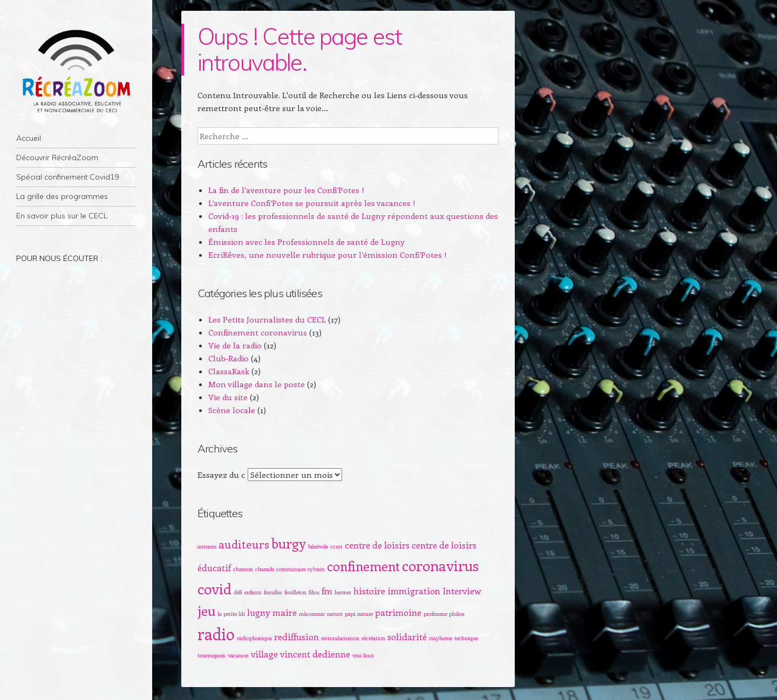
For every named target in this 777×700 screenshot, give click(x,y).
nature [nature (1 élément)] (335, 614)
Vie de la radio (235, 345)
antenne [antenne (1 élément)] (207, 546)
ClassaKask (229, 371)
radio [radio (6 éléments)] (216, 634)
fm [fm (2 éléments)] (327, 591)
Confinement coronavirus (258, 332)
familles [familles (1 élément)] (273, 592)
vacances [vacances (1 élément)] (238, 655)
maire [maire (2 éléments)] (285, 612)
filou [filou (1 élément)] (314, 592)
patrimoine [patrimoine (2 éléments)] (398, 612)
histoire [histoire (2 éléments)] (369, 591)
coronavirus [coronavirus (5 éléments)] (440, 565)
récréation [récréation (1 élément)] (373, 638)
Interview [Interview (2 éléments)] (462, 591)
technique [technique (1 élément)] (466, 638)
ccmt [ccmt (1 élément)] (336, 546)
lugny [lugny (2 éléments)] (259, 612)
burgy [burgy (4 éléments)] (289, 543)
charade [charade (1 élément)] (265, 569)
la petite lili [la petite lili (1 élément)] (231, 614)
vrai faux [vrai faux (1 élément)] (363, 655)
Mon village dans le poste (257, 384)
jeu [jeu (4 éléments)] (206, 610)
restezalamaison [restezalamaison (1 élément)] (340, 638)
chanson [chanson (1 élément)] (243, 569)
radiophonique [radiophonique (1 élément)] (254, 638)
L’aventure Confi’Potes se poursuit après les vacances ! (312, 203)
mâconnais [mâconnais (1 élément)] (312, 614)
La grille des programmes (62, 196)
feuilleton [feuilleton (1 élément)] (295, 592)
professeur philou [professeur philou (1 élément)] (444, 614)
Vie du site (228, 397)
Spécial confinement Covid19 (67, 177)
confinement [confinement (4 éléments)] (363, 566)
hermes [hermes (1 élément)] (343, 592)
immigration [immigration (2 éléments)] (414, 591)
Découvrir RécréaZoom (57, 157)
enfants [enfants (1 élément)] (253, 592)
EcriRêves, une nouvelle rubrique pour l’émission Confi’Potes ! (328, 255)
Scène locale (232, 410)
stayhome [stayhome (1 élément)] (441, 638)
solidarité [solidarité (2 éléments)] (407, 636)
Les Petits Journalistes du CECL (267, 319)
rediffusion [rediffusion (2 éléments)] (297, 636)
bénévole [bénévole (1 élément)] (318, 546)
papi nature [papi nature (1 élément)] (359, 614)
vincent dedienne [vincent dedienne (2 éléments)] (315, 654)
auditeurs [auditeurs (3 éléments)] (244, 544)
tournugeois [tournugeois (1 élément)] (212, 655)
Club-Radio (229, 358)
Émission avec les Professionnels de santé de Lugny (306, 242)
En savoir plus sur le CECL (62, 216)
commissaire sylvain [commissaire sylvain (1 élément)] (301, 569)
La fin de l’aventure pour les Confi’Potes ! (286, 190)
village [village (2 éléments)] (264, 654)
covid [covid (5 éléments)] (214, 588)
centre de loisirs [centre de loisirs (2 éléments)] (377, 545)
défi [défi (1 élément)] (238, 592)
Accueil (29, 138)
